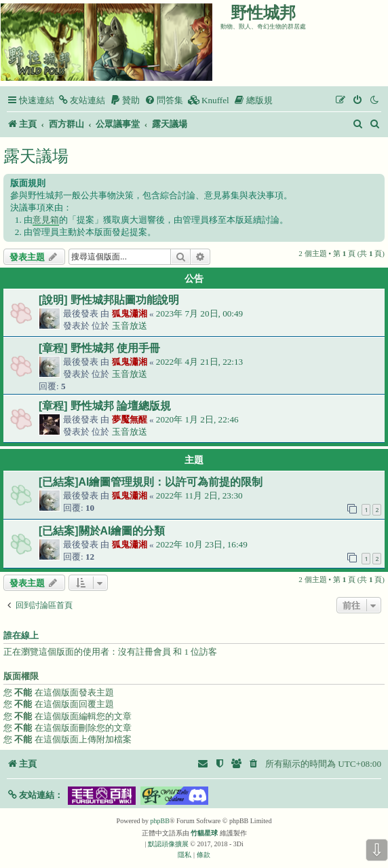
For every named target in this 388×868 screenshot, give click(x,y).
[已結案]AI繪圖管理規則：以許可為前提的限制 (151, 482)
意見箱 (46, 220)
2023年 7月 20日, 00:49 (199, 313)
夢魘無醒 (130, 419)
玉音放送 (130, 326)
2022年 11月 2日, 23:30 (199, 495)
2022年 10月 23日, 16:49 (202, 544)
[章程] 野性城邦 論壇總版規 (105, 406)
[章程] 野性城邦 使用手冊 (99, 348)
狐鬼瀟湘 (130, 313)
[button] (35, 795)
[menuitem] (81, 100)
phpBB (160, 821)
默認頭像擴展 (168, 844)
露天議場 (36, 156)
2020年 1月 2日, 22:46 (197, 419)
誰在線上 (21, 636)
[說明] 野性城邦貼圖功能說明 (109, 300)
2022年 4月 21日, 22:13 (199, 362)
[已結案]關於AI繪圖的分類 (102, 531)
